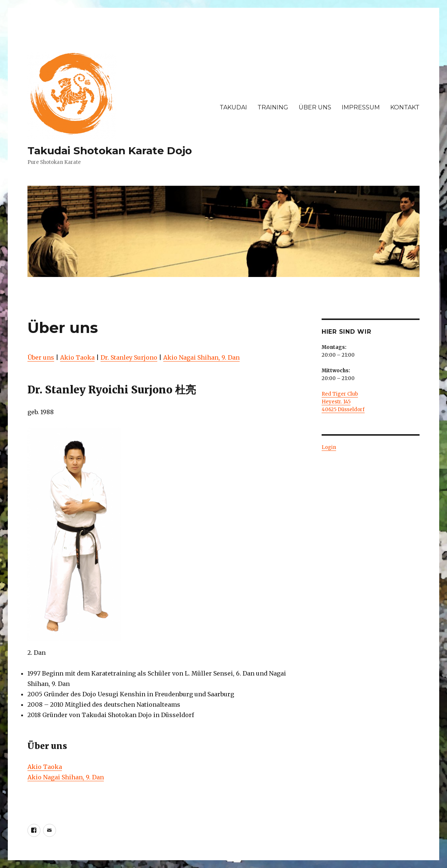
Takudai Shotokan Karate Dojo (110, 151)
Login (329, 447)
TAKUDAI (233, 107)
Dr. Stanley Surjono (129, 357)
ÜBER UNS (315, 107)
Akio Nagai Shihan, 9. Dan (201, 357)
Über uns (41, 357)
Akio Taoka (77, 357)
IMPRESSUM (361, 107)
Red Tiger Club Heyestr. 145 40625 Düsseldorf (343, 402)
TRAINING (273, 107)
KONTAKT (405, 107)
